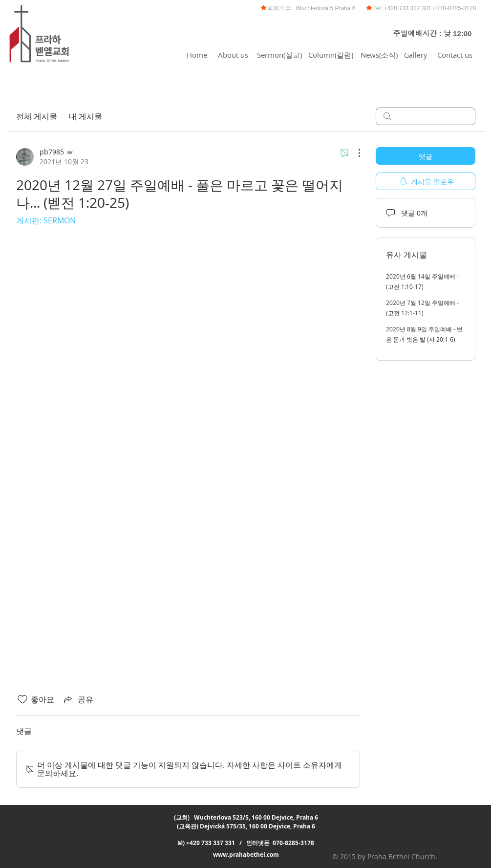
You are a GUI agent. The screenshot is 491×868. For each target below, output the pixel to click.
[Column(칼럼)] (331, 55)
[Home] (197, 55)
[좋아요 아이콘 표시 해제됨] (22, 699)
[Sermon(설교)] (280, 55)
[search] (426, 116)
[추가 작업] (354, 153)
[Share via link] (78, 699)
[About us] (233, 55)
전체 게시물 (37, 116)
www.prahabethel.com (246, 855)
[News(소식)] (379, 55)
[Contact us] (455, 55)
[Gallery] (416, 55)
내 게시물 (85, 116)
